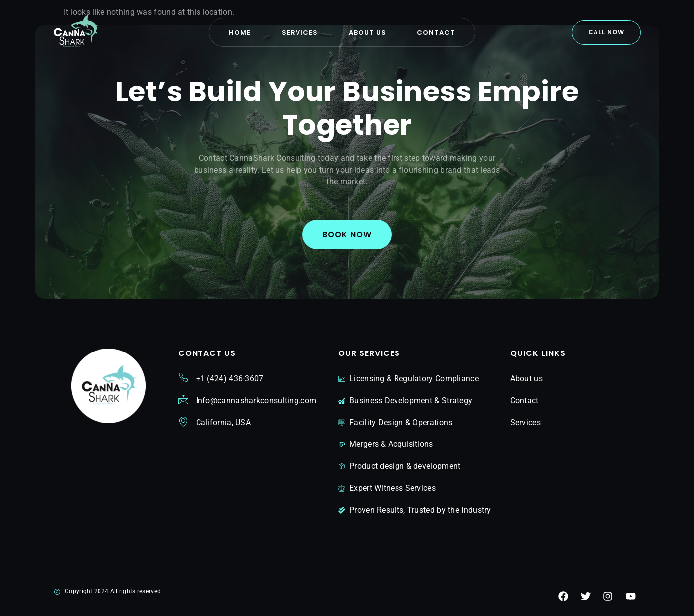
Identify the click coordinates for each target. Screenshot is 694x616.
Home (240, 33)
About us (367, 33)
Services (300, 33)
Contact (436, 33)
